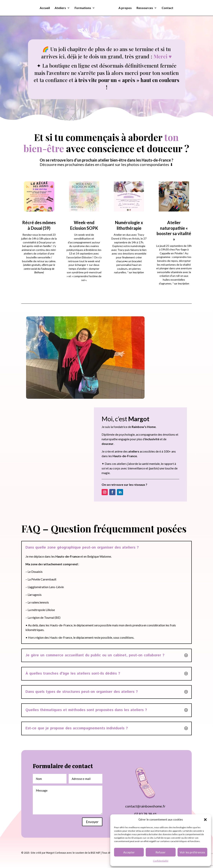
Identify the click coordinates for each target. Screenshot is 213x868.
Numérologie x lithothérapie (129, 225)
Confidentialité (161, 861)
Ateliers (62, 8)
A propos (124, 8)
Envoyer (92, 822)
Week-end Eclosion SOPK (84, 225)
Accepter (129, 852)
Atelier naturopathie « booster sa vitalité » (174, 231)
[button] (205, 820)
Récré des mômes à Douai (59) (39, 225)
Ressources (143, 8)
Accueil (46, 8)
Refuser (161, 852)
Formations (84, 8)
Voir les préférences (192, 852)
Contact (166, 8)
